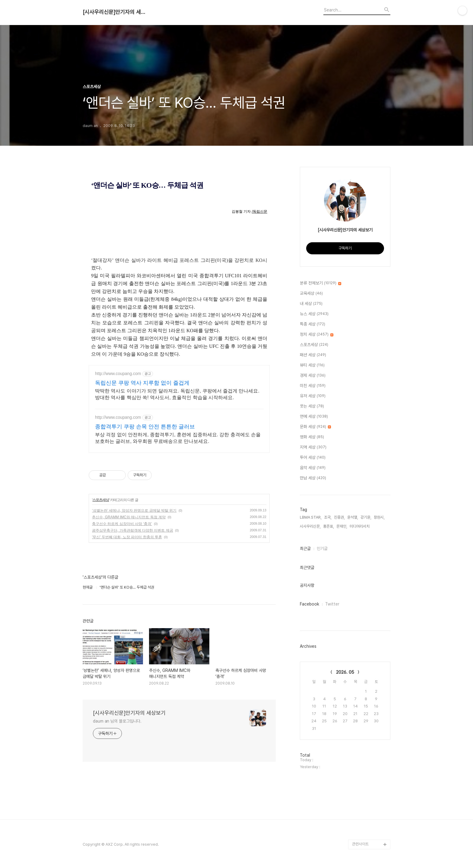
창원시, (379, 517)
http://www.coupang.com (118, 374)
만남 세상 (313, 478)
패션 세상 (313, 355)
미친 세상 (313, 386)
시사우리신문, (310, 526)
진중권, (339, 517)
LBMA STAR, (311, 517)
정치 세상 (317, 335)
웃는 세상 (312, 406)
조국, (328, 517)
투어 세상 (313, 458)
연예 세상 (314, 417)
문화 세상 (315, 427)
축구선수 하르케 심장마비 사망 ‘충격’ (122, 524)
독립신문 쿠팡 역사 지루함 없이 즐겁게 (142, 383)
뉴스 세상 (314, 314)
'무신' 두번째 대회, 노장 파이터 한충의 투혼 (127, 537)
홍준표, (329, 526)
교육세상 (311, 294)
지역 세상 (313, 447)
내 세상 (311, 304)
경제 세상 (313, 376)
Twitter (332, 604)
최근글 (305, 548)
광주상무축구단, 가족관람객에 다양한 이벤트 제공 (133, 530)
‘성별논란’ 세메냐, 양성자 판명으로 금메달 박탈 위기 (134, 510)
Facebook (310, 604)
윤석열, (353, 517)
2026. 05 (345, 672)
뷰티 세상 (312, 365)
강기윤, (366, 517)
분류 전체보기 (321, 283)
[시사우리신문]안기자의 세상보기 (116, 12)
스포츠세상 (101, 500)
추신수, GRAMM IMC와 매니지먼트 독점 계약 (129, 517)
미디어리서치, (360, 526)
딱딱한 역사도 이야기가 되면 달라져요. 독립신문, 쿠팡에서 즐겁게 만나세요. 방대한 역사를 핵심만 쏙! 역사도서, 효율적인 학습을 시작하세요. (177, 394)
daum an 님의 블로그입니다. (117, 721)
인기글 (322, 548)
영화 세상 (312, 437)
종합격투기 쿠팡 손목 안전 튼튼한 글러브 (145, 427)
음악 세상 (313, 468)
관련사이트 (360, 844)
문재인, (342, 526)
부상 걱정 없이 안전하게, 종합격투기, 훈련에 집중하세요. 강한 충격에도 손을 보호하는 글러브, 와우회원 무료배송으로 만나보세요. (178, 438)
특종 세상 (313, 324)
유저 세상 (313, 396)
